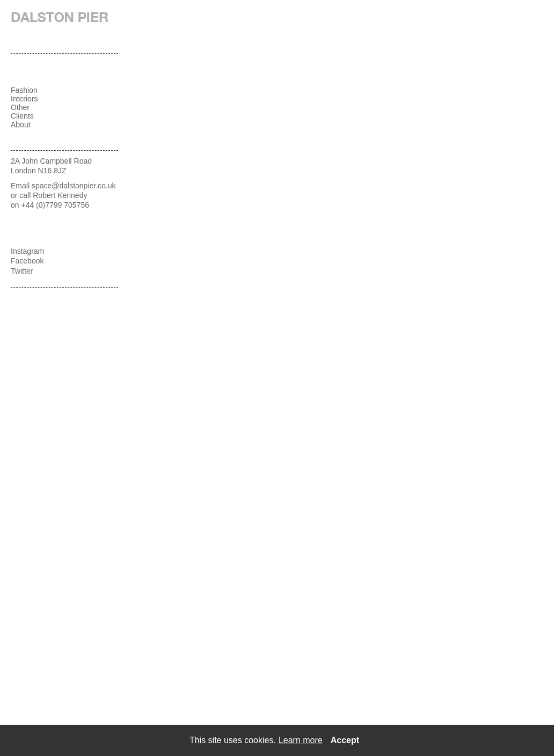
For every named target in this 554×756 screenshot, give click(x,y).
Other (20, 107)
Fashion (24, 90)
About (21, 124)
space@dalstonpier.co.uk (74, 186)
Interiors (24, 99)
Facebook (27, 261)
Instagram (27, 251)
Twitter (22, 271)
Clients (22, 116)
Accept (345, 740)
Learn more (301, 740)
